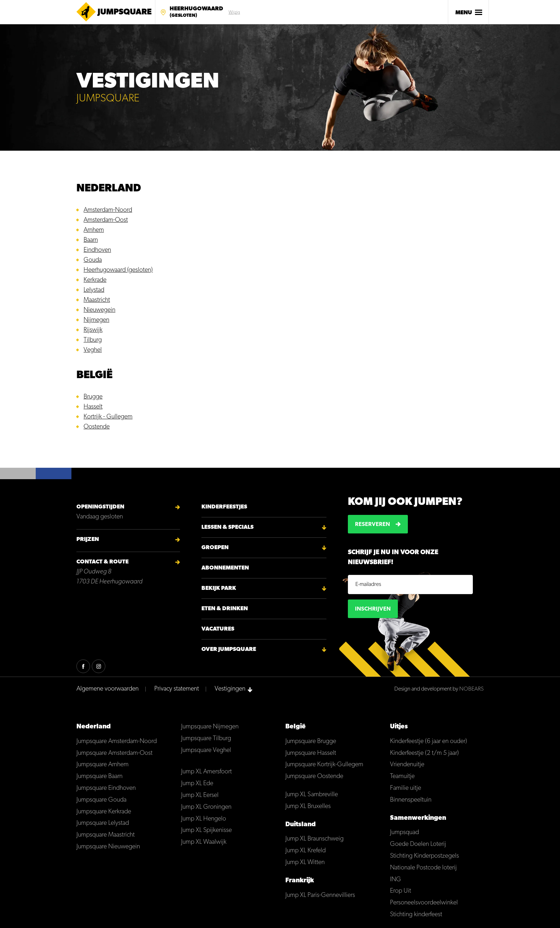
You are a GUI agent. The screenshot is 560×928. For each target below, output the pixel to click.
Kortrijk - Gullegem (108, 417)
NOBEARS (471, 689)
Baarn (91, 240)
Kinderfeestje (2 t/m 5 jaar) (424, 753)
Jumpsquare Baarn (99, 776)
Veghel (93, 350)
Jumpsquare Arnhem (102, 765)
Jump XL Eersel (200, 795)
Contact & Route (102, 562)
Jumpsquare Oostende (314, 776)
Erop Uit (401, 891)
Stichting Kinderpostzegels (424, 856)
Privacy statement (177, 689)
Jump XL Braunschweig (314, 839)
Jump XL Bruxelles (308, 806)
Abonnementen (225, 568)
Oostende (97, 427)
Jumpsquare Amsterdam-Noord (117, 741)
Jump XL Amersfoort (206, 772)
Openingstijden (100, 507)
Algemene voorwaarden (107, 689)
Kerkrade (95, 280)
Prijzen (88, 540)
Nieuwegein (99, 310)
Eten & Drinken (225, 609)
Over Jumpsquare (229, 649)
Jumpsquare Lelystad (103, 823)
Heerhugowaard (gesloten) (118, 270)
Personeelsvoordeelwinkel (424, 903)
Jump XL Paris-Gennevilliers (320, 895)
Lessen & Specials (227, 527)
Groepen (215, 548)
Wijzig (234, 12)
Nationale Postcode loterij (423, 868)
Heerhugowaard (196, 12)
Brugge (93, 397)
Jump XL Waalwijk (204, 842)
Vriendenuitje (407, 765)
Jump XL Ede (197, 784)
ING (396, 880)
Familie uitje (406, 788)
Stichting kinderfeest (416, 915)
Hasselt (93, 407)
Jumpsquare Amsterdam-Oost (114, 753)
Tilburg (93, 340)
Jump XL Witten (305, 862)
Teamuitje (402, 776)
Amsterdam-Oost (106, 220)
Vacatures (218, 629)
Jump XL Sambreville (312, 795)
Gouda (93, 260)
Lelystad (94, 290)
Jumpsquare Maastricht (106, 835)
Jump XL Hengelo (204, 819)
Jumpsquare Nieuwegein (108, 847)
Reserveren (372, 525)
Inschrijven (373, 609)
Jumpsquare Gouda (101, 800)
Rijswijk (93, 330)
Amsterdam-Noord (108, 210)
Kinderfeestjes (224, 507)
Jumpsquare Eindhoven (106, 788)
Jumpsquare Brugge (311, 741)
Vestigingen (230, 689)
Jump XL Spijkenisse (206, 830)
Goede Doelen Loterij (418, 844)
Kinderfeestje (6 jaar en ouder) (429, 741)
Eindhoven (97, 250)
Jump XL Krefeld (306, 851)
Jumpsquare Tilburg (206, 739)
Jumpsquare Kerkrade (104, 812)
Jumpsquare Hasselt (311, 753)
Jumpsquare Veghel (206, 750)
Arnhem (94, 230)
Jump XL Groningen (206, 807)
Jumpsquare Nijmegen (210, 727)
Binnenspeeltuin (411, 800)
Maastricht (97, 300)
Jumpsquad (404, 832)
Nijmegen (96, 320)
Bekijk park (219, 588)
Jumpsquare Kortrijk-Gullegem (324, 765)
